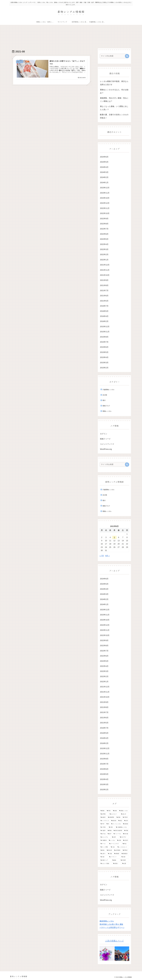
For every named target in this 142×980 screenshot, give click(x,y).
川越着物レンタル (108, 390)
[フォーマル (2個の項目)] (117, 834)
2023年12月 (105, 188)
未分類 (105, 395)
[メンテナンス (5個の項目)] (105, 821)
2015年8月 (104, 337)
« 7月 (102, 556)
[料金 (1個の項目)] (125, 844)
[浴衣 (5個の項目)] (126, 821)
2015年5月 (104, 352)
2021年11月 (105, 270)
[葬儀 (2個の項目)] (110, 831)
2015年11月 (105, 332)
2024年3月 (104, 172)
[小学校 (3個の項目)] (104, 827)
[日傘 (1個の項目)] (104, 857)
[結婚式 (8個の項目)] (103, 817)
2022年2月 (104, 255)
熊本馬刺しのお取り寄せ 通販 (111, 924)
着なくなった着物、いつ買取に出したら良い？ (114, 108)
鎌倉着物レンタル (107, 921)
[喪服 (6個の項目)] (119, 817)
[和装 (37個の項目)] (109, 811)
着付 (104, 400)
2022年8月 (104, 224)
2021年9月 (104, 280)
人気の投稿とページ (114, 941)
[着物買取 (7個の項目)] (111, 817)
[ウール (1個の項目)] (104, 844)
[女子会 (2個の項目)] (103, 834)
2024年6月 (104, 157)
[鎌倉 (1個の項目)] (116, 860)
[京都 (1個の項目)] (125, 857)
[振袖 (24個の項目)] (115, 811)
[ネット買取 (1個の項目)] (105, 847)
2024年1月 (104, 183)
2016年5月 (104, 311)
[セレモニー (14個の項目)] (114, 814)
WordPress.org (106, 449)
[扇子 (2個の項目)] (110, 834)
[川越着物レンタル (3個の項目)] (122, 827)
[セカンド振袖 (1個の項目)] (106, 864)
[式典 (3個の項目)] (111, 827)
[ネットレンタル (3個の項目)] (116, 824)
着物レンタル (107, 411)
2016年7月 (104, 306)
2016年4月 (104, 316)
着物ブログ (106, 406)
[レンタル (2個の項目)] (112, 841)
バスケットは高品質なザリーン (112, 927)
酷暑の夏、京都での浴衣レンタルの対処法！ (114, 116)
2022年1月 (104, 260)
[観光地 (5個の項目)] (114, 821)
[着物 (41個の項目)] (103, 811)
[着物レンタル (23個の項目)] (124, 811)
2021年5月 (104, 301)
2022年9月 (104, 219)
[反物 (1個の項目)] (119, 841)
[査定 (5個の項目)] (120, 821)
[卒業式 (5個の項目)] (125, 817)
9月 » (107, 556)
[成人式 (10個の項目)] (125, 814)
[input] (113, 56)
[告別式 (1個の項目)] (126, 841)
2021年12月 (105, 265)
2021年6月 (104, 296)
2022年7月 (104, 229)
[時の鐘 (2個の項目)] (126, 834)
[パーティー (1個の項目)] (114, 857)
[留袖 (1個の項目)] (103, 850)
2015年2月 (104, 368)
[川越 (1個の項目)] (110, 854)
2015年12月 (105, 327)
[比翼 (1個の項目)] (125, 864)
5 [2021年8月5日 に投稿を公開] (114, 537)
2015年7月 (104, 342)
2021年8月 (104, 285)
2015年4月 (104, 357)
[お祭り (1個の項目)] (103, 854)
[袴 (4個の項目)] (108, 824)
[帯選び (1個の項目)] (125, 850)
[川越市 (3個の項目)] (103, 831)
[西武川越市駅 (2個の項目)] (118, 831)
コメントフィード (107, 444)
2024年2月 (104, 177)
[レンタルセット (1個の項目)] (123, 847)
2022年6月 (104, 234)
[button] (127, 56)
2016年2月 (104, 321)
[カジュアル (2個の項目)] (105, 837)
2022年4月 (104, 244)
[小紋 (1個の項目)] (113, 847)
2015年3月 (104, 363)
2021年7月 (104, 291)
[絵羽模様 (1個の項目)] (117, 850)
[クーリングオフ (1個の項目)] (115, 844)
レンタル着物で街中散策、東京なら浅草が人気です (114, 83)
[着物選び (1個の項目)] (125, 854)
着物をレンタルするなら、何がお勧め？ (114, 91)
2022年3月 (104, 249)
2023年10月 (105, 198)
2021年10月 (105, 275)
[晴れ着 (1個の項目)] (110, 850)
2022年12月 (105, 203)
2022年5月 (104, 239)
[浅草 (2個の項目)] (115, 837)
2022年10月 (105, 213)
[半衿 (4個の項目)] (103, 824)
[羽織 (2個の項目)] (126, 831)
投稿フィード (105, 439)
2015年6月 (104, 347)
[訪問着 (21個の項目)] (104, 814)
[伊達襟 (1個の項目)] (124, 860)
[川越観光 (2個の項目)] (104, 841)
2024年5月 (104, 162)
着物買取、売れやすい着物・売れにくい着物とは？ (114, 100)
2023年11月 (105, 193)
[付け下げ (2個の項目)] (124, 837)
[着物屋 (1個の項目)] (117, 854)
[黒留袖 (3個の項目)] (126, 824)
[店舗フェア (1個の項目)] (106, 860)
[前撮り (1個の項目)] (117, 864)
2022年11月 (105, 208)
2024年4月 (104, 167)
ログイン (104, 434)
